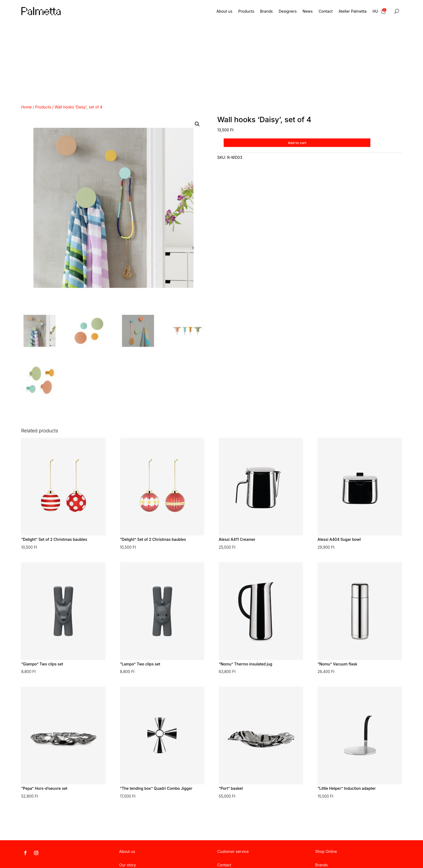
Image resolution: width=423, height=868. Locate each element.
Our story (128, 865)
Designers (288, 11)
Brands (266, 11)
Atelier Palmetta (353, 11)
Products (246, 11)
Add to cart (298, 143)
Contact (326, 11)
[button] (197, 124)
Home (26, 107)
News (308, 11)
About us (224, 11)
